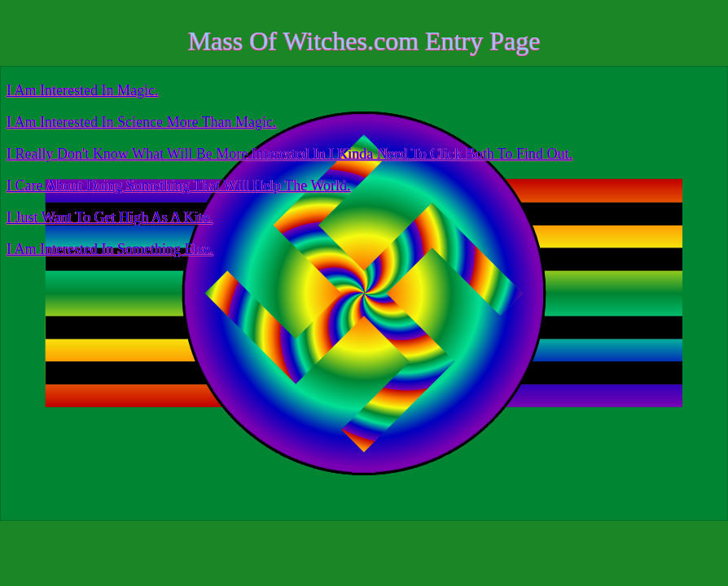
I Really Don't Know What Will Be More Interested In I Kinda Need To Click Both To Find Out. (289, 154)
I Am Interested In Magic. (82, 90)
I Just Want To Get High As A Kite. (110, 217)
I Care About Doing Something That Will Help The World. (178, 186)
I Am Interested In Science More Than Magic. (142, 122)
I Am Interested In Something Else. (110, 249)
